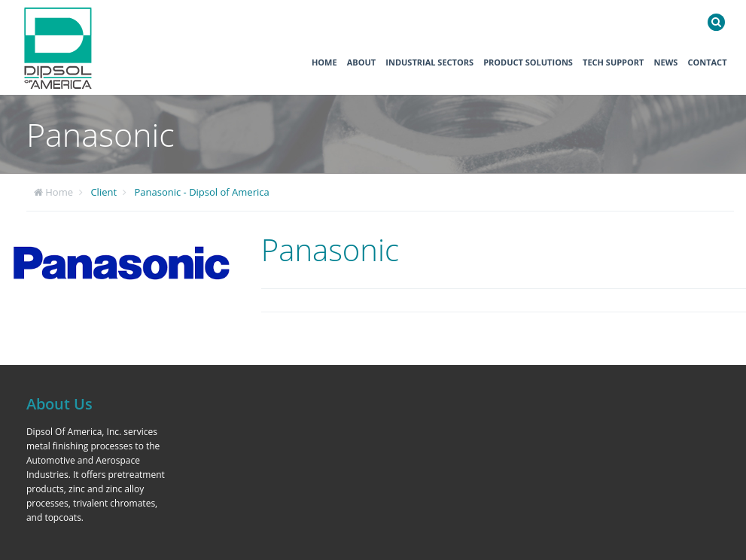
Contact (707, 62)
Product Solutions (528, 62)
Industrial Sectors (429, 62)
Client (104, 192)
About (361, 62)
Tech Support (613, 62)
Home (324, 62)
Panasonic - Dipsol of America (201, 192)
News (666, 62)
